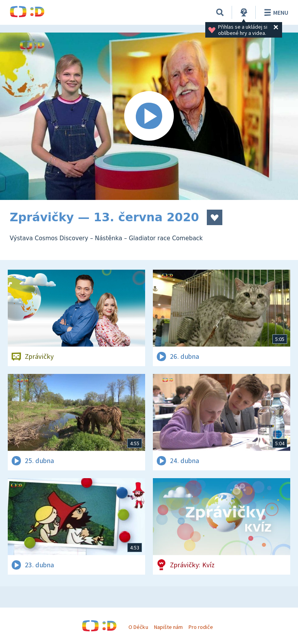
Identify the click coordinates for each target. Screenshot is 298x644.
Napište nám (168, 627)
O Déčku (138, 627)
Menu (275, 12)
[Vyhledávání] (220, 12)
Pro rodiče (201, 627)
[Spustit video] (149, 116)
